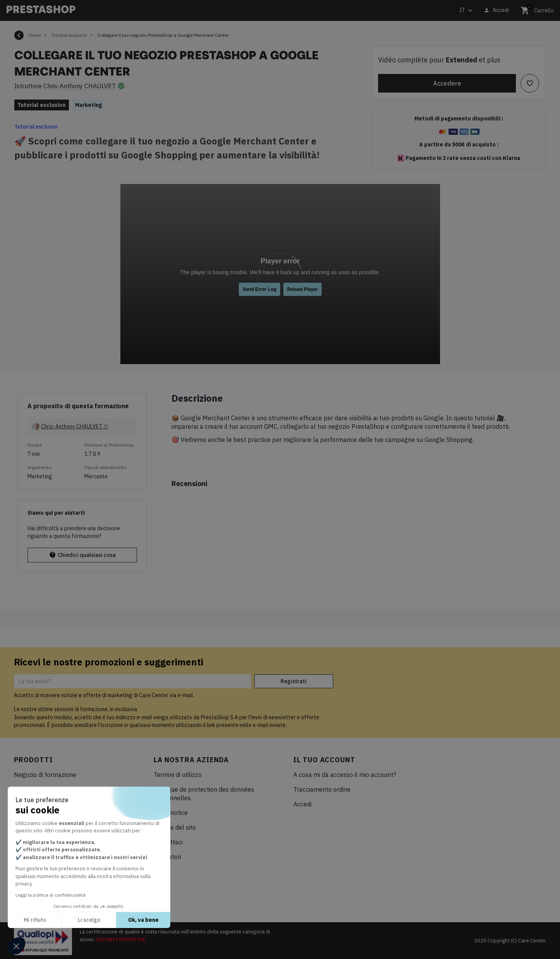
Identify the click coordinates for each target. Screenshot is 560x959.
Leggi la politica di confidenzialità (51, 895)
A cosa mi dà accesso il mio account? (345, 775)
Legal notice (171, 813)
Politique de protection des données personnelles (204, 794)
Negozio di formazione (45, 775)
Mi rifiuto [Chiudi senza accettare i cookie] (35, 920)
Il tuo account (324, 760)
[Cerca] (185, 11)
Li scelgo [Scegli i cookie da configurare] (89, 920)
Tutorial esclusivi (36, 127)
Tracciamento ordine (322, 789)
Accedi (302, 804)
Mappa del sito (175, 827)
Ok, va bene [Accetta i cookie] (143, 920)
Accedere (447, 83)
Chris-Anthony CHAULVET (80, 86)
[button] (16, 946)
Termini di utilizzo (178, 775)
